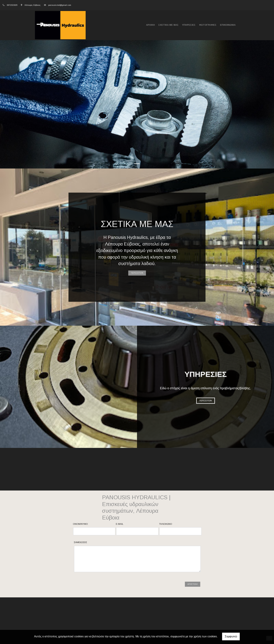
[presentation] (101, 584)
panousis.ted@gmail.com (60, 5)
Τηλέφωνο (166, 524)
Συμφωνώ (231, 636)
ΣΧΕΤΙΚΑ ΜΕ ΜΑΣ (168, 25)
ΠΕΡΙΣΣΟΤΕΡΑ (137, 273)
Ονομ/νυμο (80, 524)
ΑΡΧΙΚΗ (150, 25)
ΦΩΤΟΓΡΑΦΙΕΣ (208, 25)
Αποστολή (193, 584)
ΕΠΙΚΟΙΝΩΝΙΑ (228, 25)
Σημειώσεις (80, 542)
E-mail (120, 524)
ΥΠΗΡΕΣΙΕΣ (189, 25)
